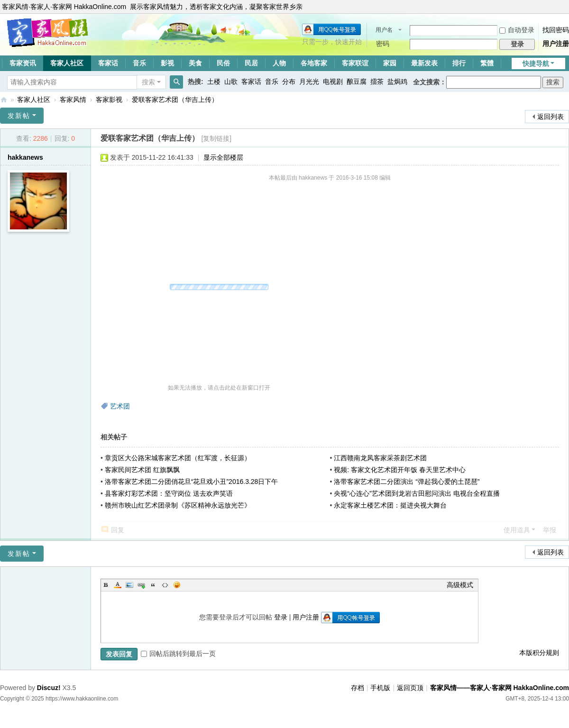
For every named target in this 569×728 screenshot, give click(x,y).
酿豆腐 (357, 82)
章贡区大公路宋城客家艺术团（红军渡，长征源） (178, 458)
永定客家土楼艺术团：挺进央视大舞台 (390, 505)
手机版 (380, 688)
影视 (167, 63)
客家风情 (73, 100)
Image (129, 585)
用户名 (384, 30)
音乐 (139, 63)
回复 (118, 530)
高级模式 (460, 585)
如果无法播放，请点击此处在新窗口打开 (219, 388)
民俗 (223, 63)
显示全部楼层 (223, 157)
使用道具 (517, 530)
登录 (281, 617)
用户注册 (556, 44)
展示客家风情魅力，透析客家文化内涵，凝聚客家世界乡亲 (216, 7)
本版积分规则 (539, 653)
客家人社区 (67, 63)
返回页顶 (410, 688)
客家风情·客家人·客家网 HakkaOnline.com (64, 7)
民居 (251, 63)
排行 (459, 63)
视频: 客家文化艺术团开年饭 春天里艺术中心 (400, 470)
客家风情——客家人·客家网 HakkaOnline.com (4, 100)
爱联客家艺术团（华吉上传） (175, 100)
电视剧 (333, 82)
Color (118, 585)
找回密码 (556, 30)
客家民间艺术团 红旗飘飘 (142, 470)
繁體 (487, 63)
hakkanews (25, 157)
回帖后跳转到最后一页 (178, 654)
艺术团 (120, 406)
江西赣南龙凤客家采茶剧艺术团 (380, 458)
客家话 (108, 63)
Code (165, 585)
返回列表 (551, 117)
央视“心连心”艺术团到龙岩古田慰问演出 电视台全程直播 (417, 493)
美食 (195, 63)
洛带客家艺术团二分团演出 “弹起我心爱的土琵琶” (407, 482)
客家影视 (109, 100)
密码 (383, 44)
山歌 (231, 82)
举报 (550, 530)
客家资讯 (23, 63)
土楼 (214, 82)
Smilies (177, 585)
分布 (289, 82)
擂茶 (377, 82)
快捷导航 (536, 64)
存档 (358, 688)
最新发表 (424, 63)
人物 (279, 63)
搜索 (148, 82)
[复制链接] (216, 138)
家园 (390, 63)
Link (141, 585)
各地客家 (314, 63)
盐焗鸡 (397, 82)
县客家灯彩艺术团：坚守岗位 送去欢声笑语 (169, 493)
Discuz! (49, 688)
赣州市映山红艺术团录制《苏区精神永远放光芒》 (178, 505)
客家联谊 (355, 63)
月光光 (309, 82)
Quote (153, 585)
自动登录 (517, 30)
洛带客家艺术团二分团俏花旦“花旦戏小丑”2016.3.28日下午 (192, 482)
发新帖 (19, 116)
